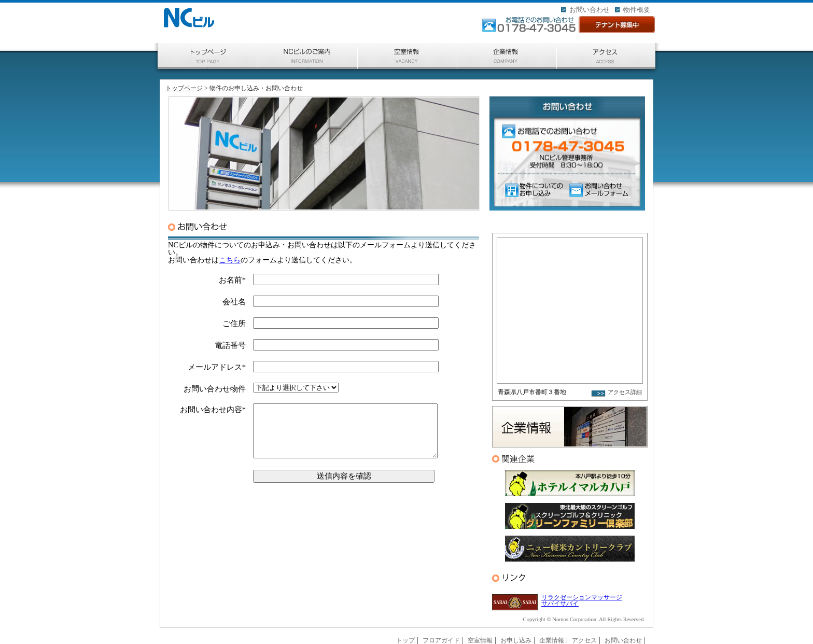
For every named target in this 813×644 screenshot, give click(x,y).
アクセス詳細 (625, 393)
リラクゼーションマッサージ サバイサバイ (582, 600)
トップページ (208, 69)
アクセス (606, 69)
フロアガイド (441, 640)
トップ (405, 640)
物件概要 (637, 10)
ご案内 (308, 69)
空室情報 (408, 69)
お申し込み (516, 640)
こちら (230, 260)
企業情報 (507, 69)
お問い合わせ (590, 10)
